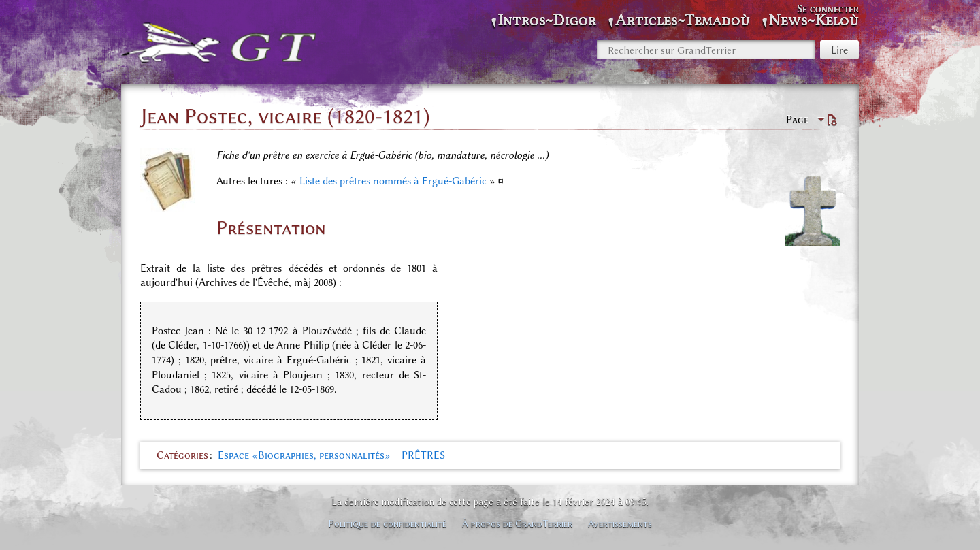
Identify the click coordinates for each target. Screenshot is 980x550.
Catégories (182, 455)
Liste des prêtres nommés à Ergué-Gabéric (393, 181)
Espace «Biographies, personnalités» (304, 455)
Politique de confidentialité (387, 523)
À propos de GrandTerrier (517, 523)
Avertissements (620, 523)
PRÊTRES (423, 455)
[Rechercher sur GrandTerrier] (706, 50)
